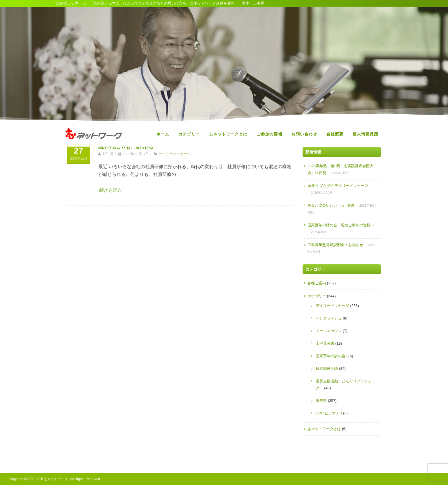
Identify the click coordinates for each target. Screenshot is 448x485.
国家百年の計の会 (331, 356)
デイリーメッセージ (175, 204)
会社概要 (335, 134)
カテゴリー (189, 134)
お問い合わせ (304, 134)
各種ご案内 (317, 283)
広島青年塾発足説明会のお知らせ (335, 245)
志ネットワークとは (228, 134)
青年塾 (321, 401)
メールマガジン (329, 331)
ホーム (163, 134)
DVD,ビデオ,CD (329, 413)
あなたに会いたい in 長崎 (331, 205)
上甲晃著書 (325, 343)
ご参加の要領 (269, 134)
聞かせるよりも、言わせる (126, 198)
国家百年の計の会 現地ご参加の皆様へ (341, 225)
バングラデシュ (329, 318)
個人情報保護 (365, 134)
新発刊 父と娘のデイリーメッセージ (338, 186)
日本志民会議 (327, 369)
